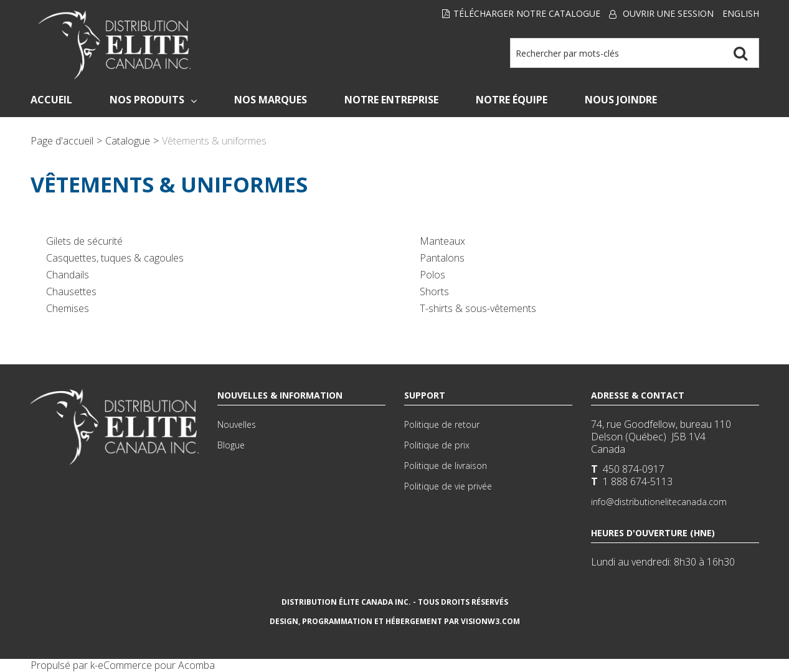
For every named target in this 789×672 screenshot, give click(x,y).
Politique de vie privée (448, 486)
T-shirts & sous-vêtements (478, 308)
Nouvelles (237, 424)
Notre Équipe (512, 100)
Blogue (231, 445)
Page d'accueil (62, 141)
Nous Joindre (621, 100)
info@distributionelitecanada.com (659, 502)
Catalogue (128, 141)
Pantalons (442, 258)
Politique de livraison (446, 466)
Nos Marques (271, 100)
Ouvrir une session (668, 13)
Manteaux (442, 241)
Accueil (51, 100)
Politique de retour (442, 424)
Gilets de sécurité (84, 241)
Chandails (68, 275)
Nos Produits (153, 100)
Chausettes (71, 291)
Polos (432, 275)
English (741, 13)
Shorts (434, 291)
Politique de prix (437, 445)
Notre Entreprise (391, 100)
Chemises (68, 308)
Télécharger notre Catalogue (521, 13)
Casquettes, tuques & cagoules (115, 258)
